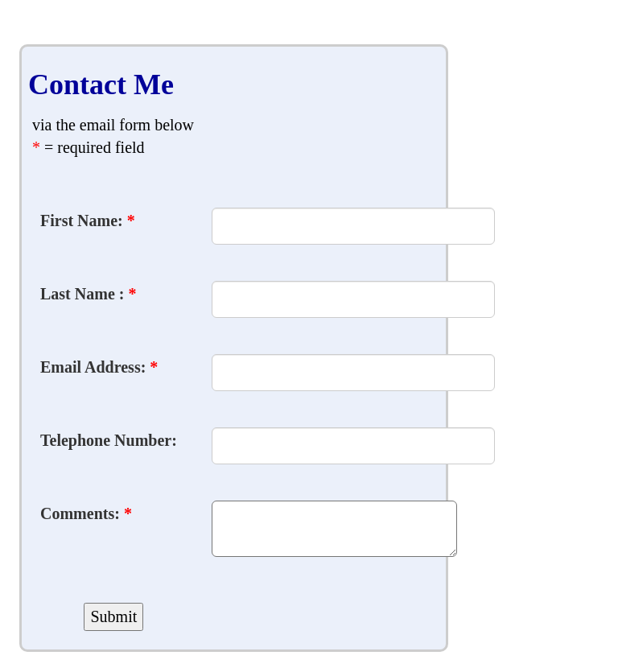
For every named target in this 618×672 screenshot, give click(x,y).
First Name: (88, 221)
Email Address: (99, 367)
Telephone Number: (109, 440)
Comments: (86, 513)
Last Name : (88, 294)
